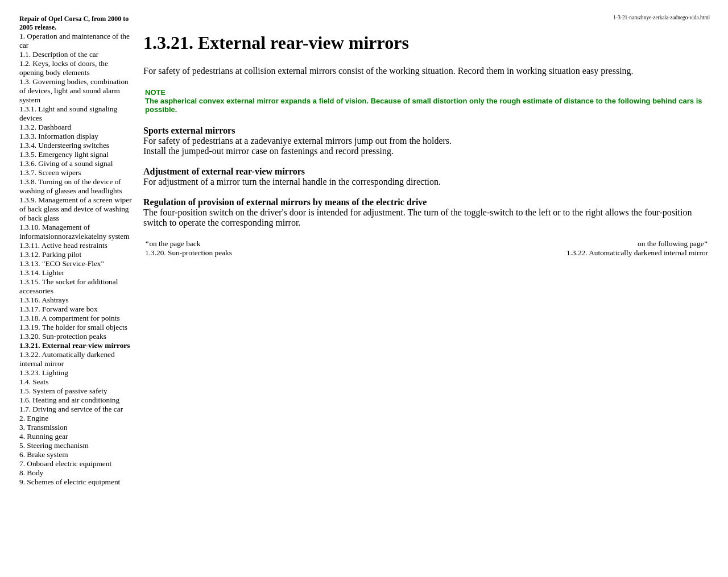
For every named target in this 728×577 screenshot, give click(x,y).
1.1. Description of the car (59, 54)
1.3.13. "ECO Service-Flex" (62, 263)
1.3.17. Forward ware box (59, 309)
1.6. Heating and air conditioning (69, 400)
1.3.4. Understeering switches (64, 145)
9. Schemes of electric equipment (70, 482)
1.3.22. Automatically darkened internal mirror (637, 253)
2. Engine (34, 418)
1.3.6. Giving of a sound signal (66, 163)
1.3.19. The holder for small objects (73, 327)
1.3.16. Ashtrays (44, 300)
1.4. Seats (34, 382)
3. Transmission (43, 427)
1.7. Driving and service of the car (71, 409)
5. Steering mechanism (54, 445)
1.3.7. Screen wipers (50, 173)
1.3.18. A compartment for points (70, 318)
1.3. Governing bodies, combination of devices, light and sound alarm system (74, 91)
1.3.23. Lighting (44, 373)
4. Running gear (44, 436)
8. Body (31, 473)
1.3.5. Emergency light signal (64, 154)
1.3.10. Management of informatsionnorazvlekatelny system (75, 232)
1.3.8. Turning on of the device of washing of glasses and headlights (71, 186)
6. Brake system (44, 454)
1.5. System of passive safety (63, 391)
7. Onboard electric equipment (65, 464)
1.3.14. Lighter (42, 273)
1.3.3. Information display (59, 136)
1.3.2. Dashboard (45, 127)
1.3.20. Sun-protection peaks (63, 336)
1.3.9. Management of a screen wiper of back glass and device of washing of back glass (76, 209)
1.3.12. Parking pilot (50, 254)
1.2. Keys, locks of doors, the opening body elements (64, 68)
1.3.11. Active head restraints (63, 245)
